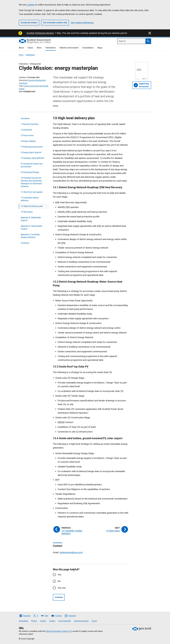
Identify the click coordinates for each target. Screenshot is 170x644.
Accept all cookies (29, 23)
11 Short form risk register (32, 192)
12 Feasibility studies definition (30, 199)
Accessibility (23, 621)
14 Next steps (27, 212)
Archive (34, 621)
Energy (26, 86)
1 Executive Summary (30, 124)
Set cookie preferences (82, 23)
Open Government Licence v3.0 (59, 631)
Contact (43, 621)
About (21, 48)
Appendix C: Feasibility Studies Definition (30, 236)
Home (21, 55)
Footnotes (25, 243)
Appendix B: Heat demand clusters (31, 227)
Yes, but (62, 588)
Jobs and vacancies (81, 621)
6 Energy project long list (31, 152)
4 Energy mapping (28, 141)
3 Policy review (27, 135)
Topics (30, 48)
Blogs (100, 48)
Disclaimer (25, 118)
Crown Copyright (65, 621)
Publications (51, 48)
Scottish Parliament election (40, 33)
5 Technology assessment (32, 147)
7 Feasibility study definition (32, 158)
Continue (59, 597)
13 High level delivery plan (32, 206)
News (39, 48)
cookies (31, 5)
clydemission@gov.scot (71, 552)
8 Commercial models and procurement (32, 165)
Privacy (94, 621)
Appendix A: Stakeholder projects (31, 219)
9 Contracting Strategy (30, 172)
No (59, 581)
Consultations (88, 48)
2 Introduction (26, 130)
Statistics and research (69, 48)
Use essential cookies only (55, 23)
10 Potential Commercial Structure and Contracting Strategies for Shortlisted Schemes (31, 182)
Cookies (52, 621)
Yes (59, 575)
